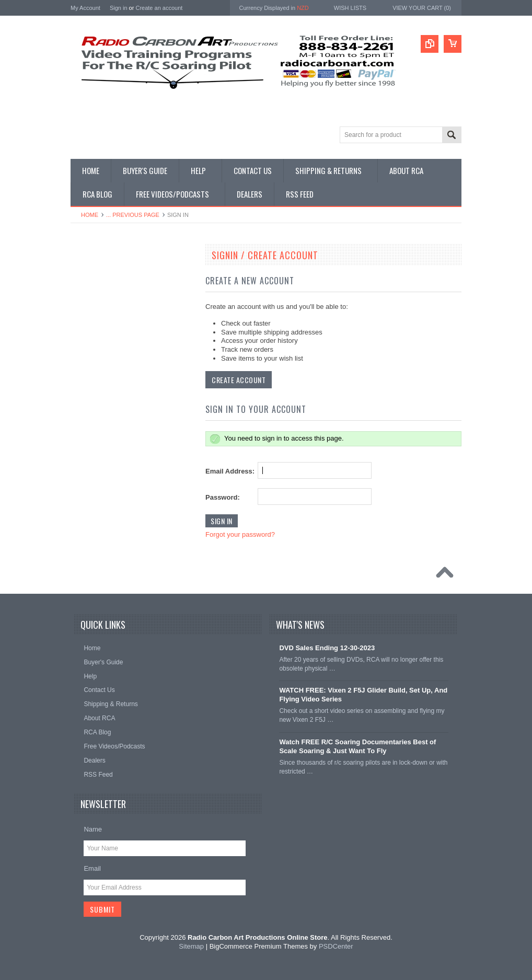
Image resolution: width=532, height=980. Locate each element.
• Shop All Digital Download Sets (121, 345)
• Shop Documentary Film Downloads (128, 523)
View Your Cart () (422, 8)
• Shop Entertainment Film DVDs (122, 540)
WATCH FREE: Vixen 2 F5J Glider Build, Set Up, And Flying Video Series (363, 695)
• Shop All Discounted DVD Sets (121, 381)
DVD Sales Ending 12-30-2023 (327, 648)
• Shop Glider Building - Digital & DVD (129, 505)
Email (92, 868)
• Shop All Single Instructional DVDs (126, 363)
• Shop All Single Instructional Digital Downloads (127, 324)
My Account (85, 8)
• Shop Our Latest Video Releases (124, 302)
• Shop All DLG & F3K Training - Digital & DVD (130, 483)
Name (93, 829)
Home (90, 215)
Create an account (159, 8)
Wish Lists (350, 8)
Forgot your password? (240, 534)
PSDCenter (336, 946)
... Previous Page (133, 215)
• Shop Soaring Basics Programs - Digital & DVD (124, 403)
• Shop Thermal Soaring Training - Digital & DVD (124, 430)
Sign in (119, 8)
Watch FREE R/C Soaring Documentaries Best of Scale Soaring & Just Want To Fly (357, 746)
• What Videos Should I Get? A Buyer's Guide (130, 279)
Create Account (239, 380)
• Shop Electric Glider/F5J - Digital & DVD (126, 457)
